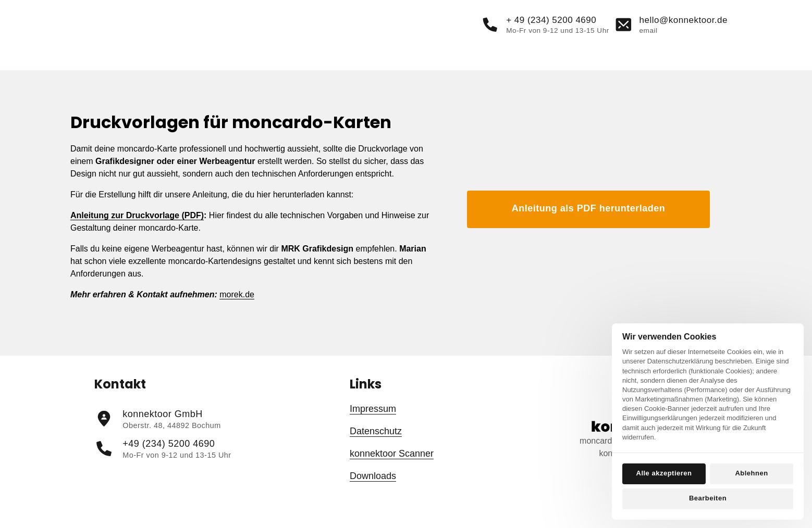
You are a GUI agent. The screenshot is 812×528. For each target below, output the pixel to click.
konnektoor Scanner (392, 472)
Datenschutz (376, 450)
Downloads (373, 495)
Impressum (373, 428)
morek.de (237, 313)
